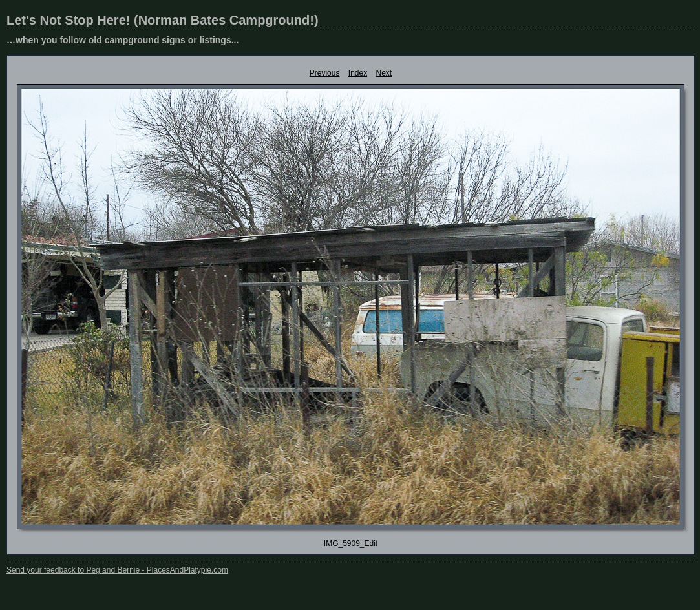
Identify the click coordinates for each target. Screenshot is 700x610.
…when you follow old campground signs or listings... (122, 40)
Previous (325, 73)
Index (358, 73)
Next (384, 73)
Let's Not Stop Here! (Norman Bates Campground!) (163, 20)
